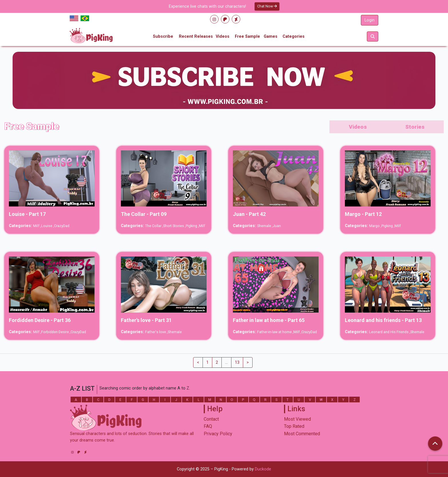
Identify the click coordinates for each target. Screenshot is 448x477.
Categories (294, 36)
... (226, 362)
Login (370, 20)
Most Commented (302, 434)
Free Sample (247, 36)
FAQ (208, 426)
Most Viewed (297, 419)
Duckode (263, 469)
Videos (223, 36)
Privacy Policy (218, 434)
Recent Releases (196, 36)
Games (271, 36)
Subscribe (163, 36)
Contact (211, 419)
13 (237, 362)
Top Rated (294, 426)
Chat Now (267, 6)
